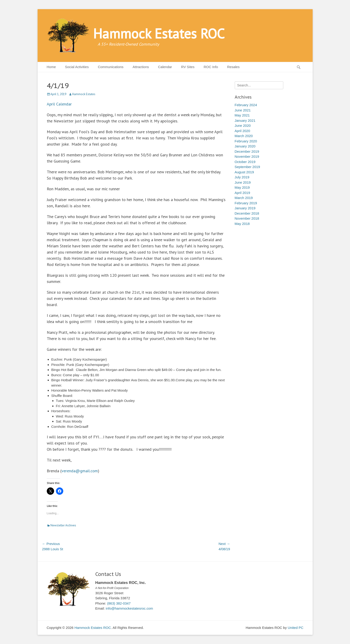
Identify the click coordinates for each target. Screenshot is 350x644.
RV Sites (188, 67)
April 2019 (243, 193)
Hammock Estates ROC (159, 33)
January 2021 (245, 120)
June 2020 (243, 126)
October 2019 (245, 162)
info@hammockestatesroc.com (129, 608)
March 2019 (244, 198)
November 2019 (247, 156)
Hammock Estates (84, 94)
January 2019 (245, 208)
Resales (233, 67)
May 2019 (242, 187)
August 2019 (244, 172)
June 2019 (243, 182)
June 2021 (243, 110)
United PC (295, 628)
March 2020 (244, 136)
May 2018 (242, 224)
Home (51, 67)
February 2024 (246, 105)
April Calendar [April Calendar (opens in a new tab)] (59, 104)
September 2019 (247, 167)
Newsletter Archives (63, 525)
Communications (111, 67)
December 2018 (247, 213)
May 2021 (242, 115)
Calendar (165, 67)
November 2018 (247, 218)
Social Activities (77, 67)
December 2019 (247, 151)
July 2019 (242, 177)
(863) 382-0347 (119, 603)
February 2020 (246, 141)
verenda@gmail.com (80, 471)
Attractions (141, 67)
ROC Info (211, 67)
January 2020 (245, 146)
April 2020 (243, 131)
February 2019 (246, 203)
